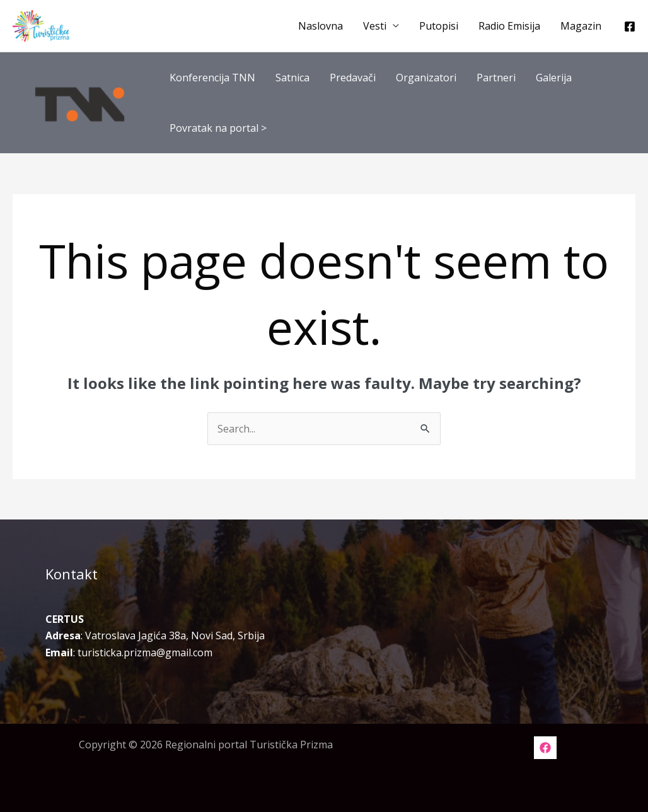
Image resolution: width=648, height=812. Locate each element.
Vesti (375, 26)
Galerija (554, 78)
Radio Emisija (509, 26)
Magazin (581, 26)
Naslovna (321, 26)
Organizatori (426, 78)
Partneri (496, 78)
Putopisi (439, 26)
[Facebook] (630, 26)
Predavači (353, 78)
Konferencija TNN (212, 78)
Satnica (292, 78)
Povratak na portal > (218, 128)
